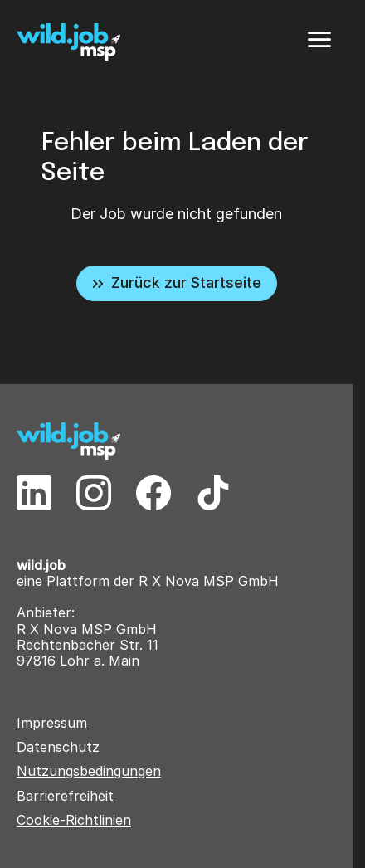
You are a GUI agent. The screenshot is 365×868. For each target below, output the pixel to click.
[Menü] (319, 40)
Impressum (52, 723)
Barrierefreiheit (65, 796)
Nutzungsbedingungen (89, 771)
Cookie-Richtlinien (74, 820)
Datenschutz (58, 747)
